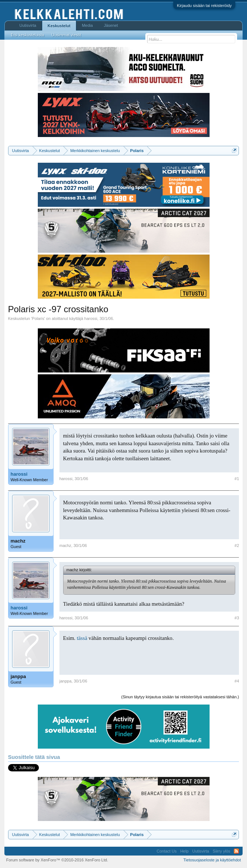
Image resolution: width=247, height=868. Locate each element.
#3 (237, 618)
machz (18, 541)
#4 (237, 681)
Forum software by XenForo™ (57, 860)
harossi (91, 318)
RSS (236, 851)
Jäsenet (111, 25)
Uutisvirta (28, 25)
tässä (82, 638)
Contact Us (167, 851)
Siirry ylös (222, 851)
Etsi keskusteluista (28, 35)
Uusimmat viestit (66, 35)
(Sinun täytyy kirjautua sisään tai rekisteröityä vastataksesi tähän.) (180, 697)
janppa (18, 676)
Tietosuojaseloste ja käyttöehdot (212, 860)
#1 (237, 479)
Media (87, 25)
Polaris (38, 318)
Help (184, 851)
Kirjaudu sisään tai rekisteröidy (204, 6)
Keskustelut (59, 26)
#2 (237, 545)
